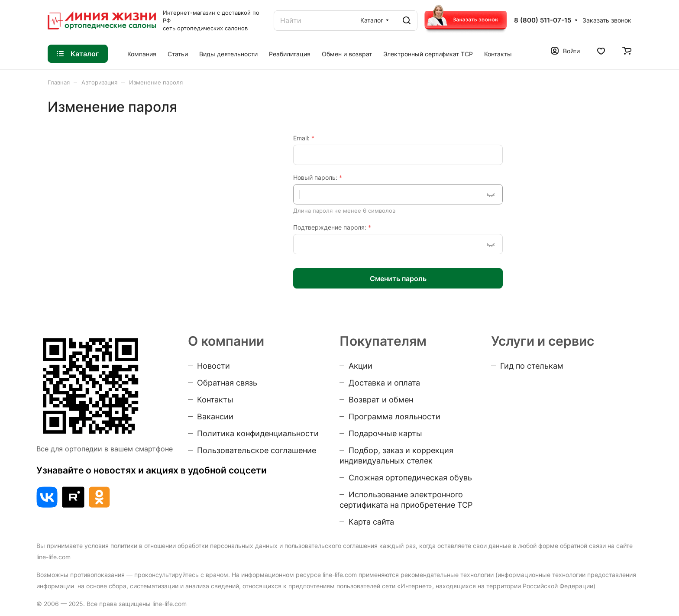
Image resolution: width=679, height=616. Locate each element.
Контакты (215, 400)
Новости (213, 366)
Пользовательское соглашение (257, 450)
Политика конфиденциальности (258, 433)
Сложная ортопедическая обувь (410, 478)
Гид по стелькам (532, 366)
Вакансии (215, 417)
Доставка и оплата (384, 383)
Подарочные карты (385, 433)
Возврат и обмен (381, 400)
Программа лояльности (394, 417)
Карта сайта (371, 522)
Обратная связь (227, 383)
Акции (361, 366)
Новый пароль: (318, 177)
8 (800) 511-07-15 (543, 20)
